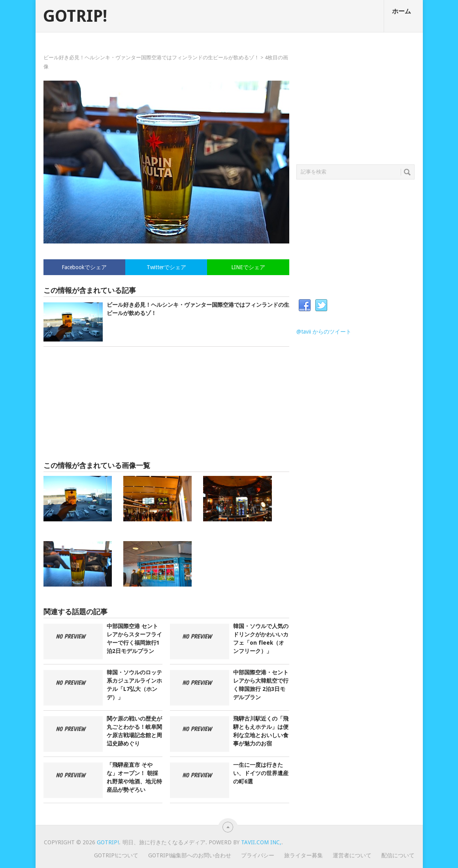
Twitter (321, 306)
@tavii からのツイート (324, 332)
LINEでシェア (248, 267)
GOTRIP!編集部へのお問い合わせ (190, 855)
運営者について (352, 855)
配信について (398, 855)
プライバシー (258, 855)
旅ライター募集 (303, 855)
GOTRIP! (75, 16)
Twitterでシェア (166, 267)
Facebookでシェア (84, 267)
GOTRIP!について (116, 855)
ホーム (401, 11)
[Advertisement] (166, 404)
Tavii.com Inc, (261, 842)
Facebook (305, 306)
